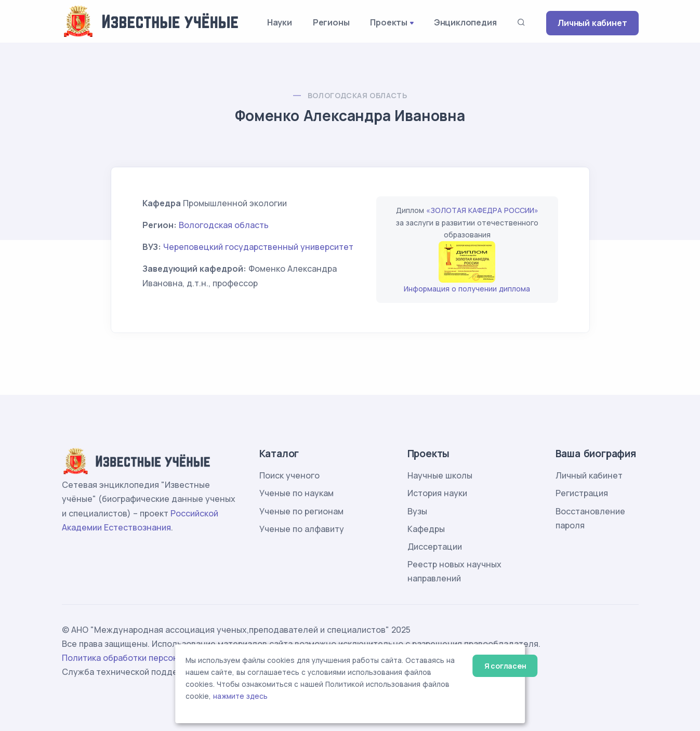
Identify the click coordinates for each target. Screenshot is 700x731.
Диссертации (435, 547)
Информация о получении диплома (467, 289)
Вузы (417, 511)
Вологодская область (358, 95)
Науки (280, 22)
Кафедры (426, 529)
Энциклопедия (465, 22)
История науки (437, 493)
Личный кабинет (592, 23)
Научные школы (440, 475)
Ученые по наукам (296, 493)
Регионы (331, 22)
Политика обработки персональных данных (152, 658)
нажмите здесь (240, 696)
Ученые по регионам (301, 511)
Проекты (389, 22)
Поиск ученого (289, 475)
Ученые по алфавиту (302, 529)
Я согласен (505, 666)
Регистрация (582, 493)
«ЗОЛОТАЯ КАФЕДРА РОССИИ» (482, 210)
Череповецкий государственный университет (258, 247)
